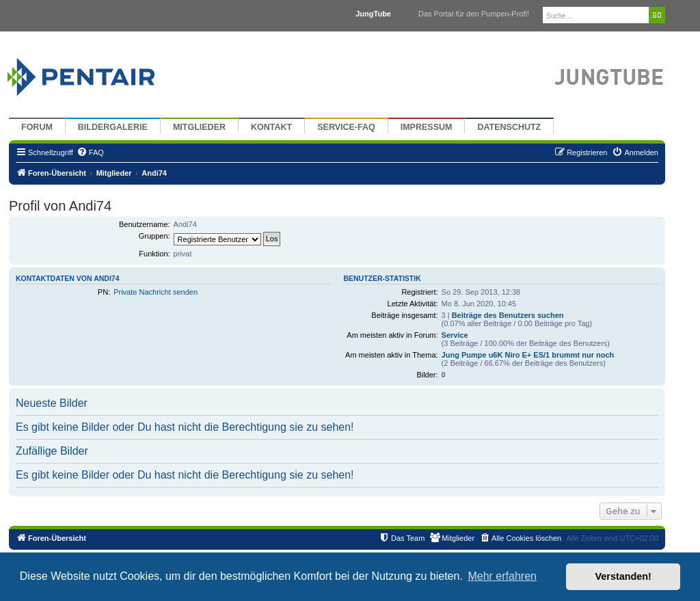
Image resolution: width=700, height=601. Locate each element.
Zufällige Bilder (52, 451)
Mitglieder (199, 127)
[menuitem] (90, 152)
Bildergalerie (113, 127)
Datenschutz (509, 127)
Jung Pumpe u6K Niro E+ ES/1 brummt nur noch (528, 355)
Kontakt (271, 127)
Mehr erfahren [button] (502, 576)
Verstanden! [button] (623, 576)
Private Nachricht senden (156, 292)
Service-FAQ (346, 127)
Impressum (427, 127)
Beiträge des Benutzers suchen (508, 315)
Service (455, 335)
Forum (37, 127)
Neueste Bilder (52, 403)
